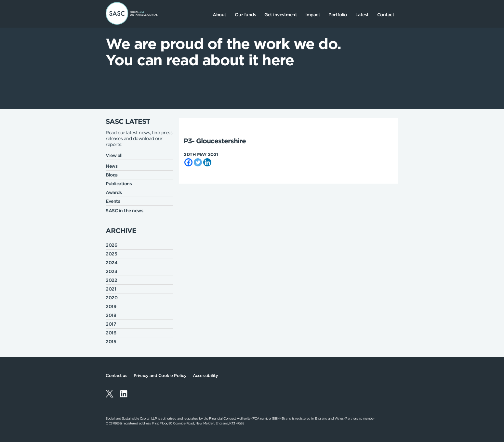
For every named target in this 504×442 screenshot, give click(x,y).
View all (114, 155)
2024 (112, 263)
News (112, 166)
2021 (111, 289)
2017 (111, 324)
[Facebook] (188, 162)
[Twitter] (198, 162)
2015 (111, 342)
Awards (114, 192)
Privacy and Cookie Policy (160, 376)
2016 (111, 333)
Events (113, 201)
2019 (111, 306)
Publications (119, 184)
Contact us (116, 376)
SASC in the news (124, 211)
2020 (112, 298)
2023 (111, 271)
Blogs (112, 175)
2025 (111, 254)
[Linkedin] (207, 162)
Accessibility (206, 376)
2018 (111, 315)
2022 (111, 280)
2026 (111, 245)
